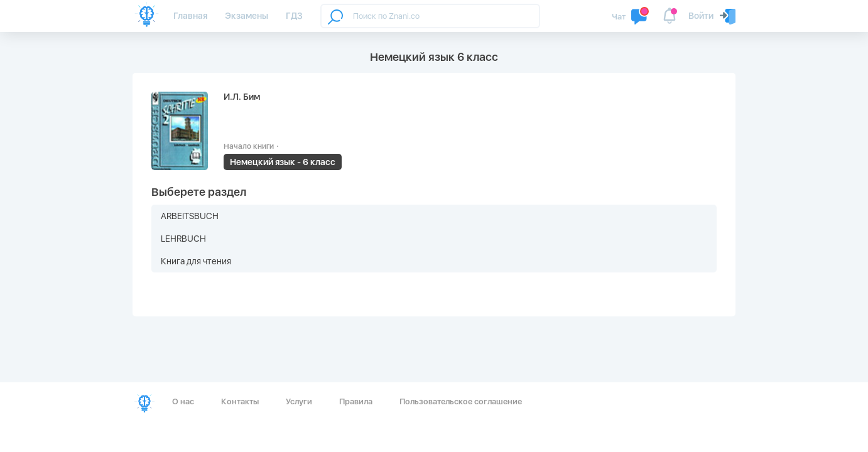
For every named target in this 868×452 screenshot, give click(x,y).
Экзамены (247, 16)
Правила (356, 401)
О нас (183, 401)
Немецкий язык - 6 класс (283, 162)
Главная (190, 16)
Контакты (240, 401)
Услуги (299, 401)
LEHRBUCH (183, 239)
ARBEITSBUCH (190, 216)
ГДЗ (294, 16)
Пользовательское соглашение (461, 401)
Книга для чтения (196, 261)
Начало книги (249, 146)
